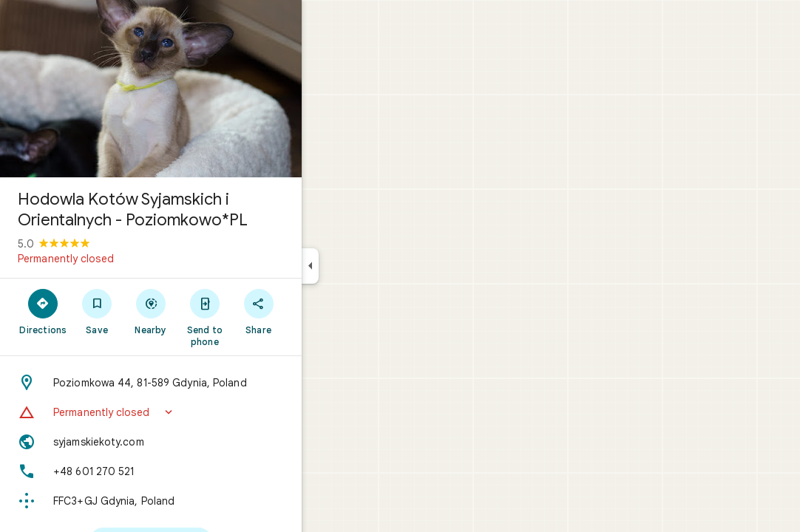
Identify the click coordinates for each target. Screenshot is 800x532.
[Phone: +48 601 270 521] (204, 471)
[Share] (312, 311)
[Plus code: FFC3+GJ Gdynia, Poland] (204, 501)
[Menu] (27, 25)
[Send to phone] (258, 317)
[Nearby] (204, 311)
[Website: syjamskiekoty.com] (204, 442)
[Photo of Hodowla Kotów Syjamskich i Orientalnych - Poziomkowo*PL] (204, 89)
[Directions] (96, 311)
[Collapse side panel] (363, 266)
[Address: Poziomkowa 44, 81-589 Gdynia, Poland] (204, 383)
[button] (204, 412)
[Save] (150, 311)
